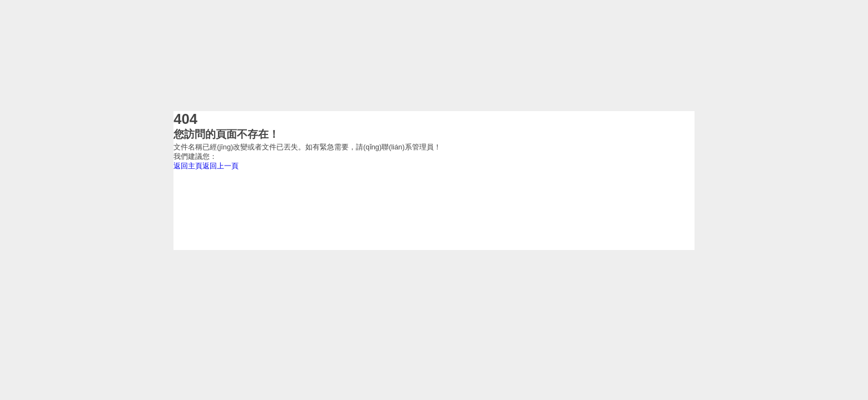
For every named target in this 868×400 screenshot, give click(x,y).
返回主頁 (188, 166)
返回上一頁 (220, 166)
